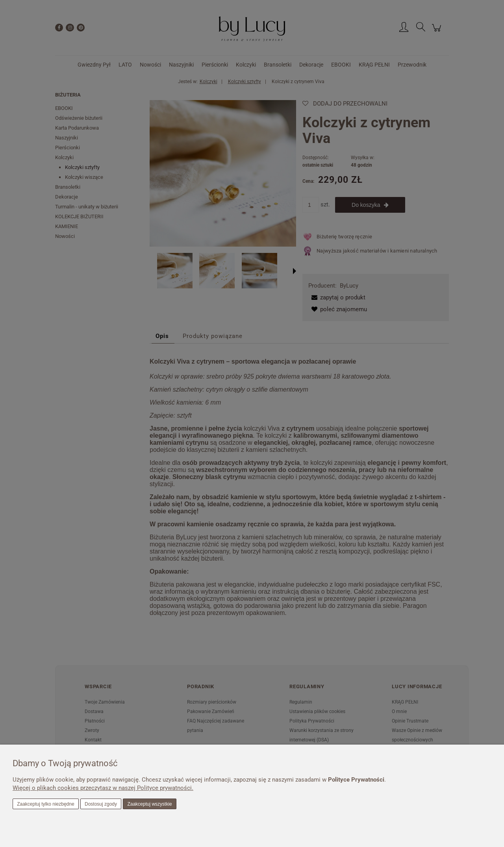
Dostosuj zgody (101, 804)
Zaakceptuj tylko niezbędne (45, 804)
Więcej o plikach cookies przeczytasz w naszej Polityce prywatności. (103, 788)
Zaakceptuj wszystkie (149, 804)
